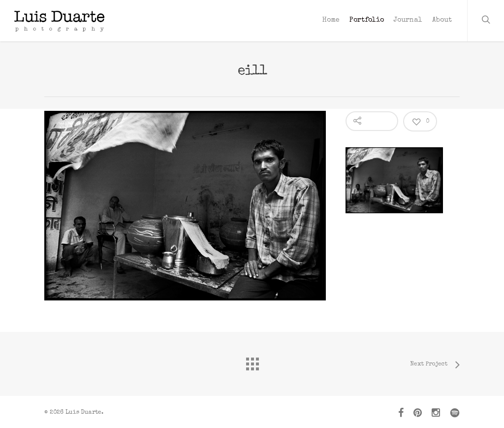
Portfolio (367, 20)
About (442, 20)
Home (331, 20)
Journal (408, 20)
